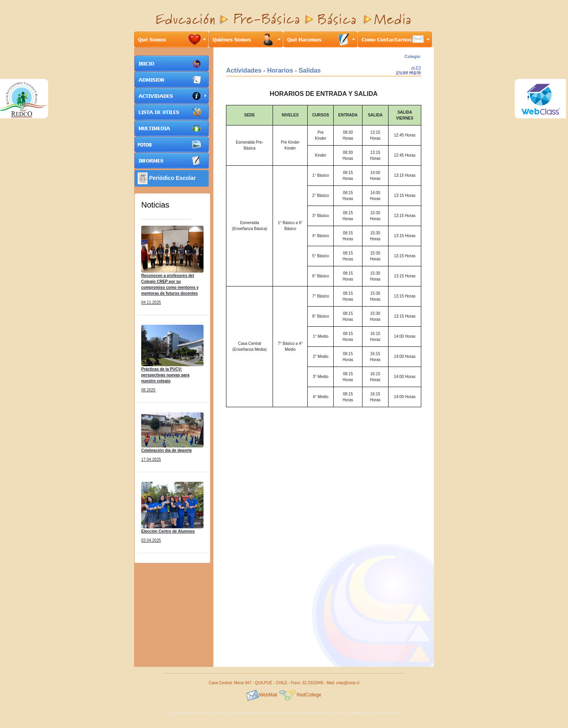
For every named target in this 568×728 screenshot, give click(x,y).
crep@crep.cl (348, 683)
